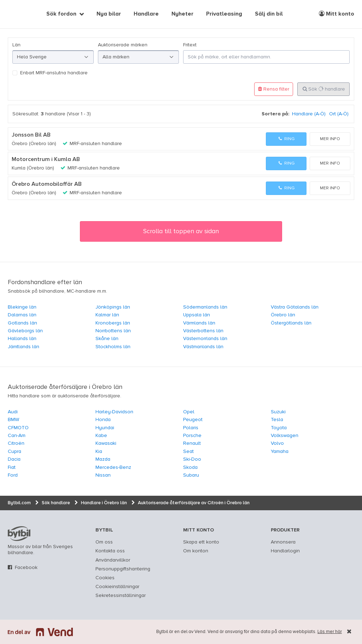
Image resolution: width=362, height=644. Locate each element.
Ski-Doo (192, 459)
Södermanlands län (205, 307)
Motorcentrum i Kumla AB (46, 160)
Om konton (196, 551)
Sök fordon (61, 14)
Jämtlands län (24, 347)
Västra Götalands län (295, 307)
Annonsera (283, 542)
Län (16, 45)
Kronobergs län (113, 323)
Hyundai (105, 428)
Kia (99, 452)
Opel (189, 412)
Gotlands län (22, 323)
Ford (13, 475)
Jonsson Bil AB (31, 135)
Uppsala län (197, 315)
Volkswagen (285, 436)
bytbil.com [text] (19, 534)
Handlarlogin (285, 551)
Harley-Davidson (114, 412)
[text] (16, 14)
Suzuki (278, 412)
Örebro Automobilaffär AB (47, 184)
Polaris (191, 428)
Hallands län (22, 339)
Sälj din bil (269, 14)
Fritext (190, 45)
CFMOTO (18, 428)
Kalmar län (107, 315)
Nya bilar (109, 14)
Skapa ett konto (201, 542)
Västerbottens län (203, 331)
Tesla (277, 420)
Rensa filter (274, 89)
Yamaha (280, 452)
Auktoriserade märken (123, 45)
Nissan (103, 475)
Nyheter (182, 14)
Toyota (279, 428)
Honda (103, 420)
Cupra (14, 452)
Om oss (104, 542)
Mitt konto (337, 14)
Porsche (192, 436)
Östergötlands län (291, 323)
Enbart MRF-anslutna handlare (54, 73)
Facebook (26, 568)
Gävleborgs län (25, 331)
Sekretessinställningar (121, 596)
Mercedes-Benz (113, 467)
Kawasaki (106, 443)
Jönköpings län (113, 307)
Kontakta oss (110, 551)
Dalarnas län (22, 315)
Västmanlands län (203, 347)
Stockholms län (113, 347)
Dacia (14, 459)
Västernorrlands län (205, 339)
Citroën (16, 443)
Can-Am (17, 436)
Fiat (12, 467)
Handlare (146, 14)
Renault (192, 443)
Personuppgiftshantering (123, 569)
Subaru (191, 475)
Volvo (277, 443)
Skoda (190, 467)
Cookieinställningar (117, 587)
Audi (13, 412)
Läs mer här (330, 632)
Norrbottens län (113, 331)
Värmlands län (199, 323)
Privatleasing (224, 14)
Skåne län (107, 339)
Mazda (103, 459)
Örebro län (283, 315)
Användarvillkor (113, 560)
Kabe (101, 436)
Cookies (105, 578)
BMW (13, 420)
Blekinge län (22, 307)
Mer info (330, 139)
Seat (188, 452)
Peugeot (193, 420)
